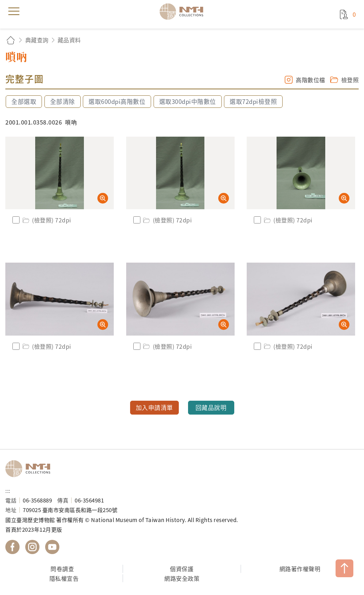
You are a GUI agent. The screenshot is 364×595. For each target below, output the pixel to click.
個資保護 (182, 569)
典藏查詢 (37, 40)
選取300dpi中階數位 (188, 101)
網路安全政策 (182, 578)
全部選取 (24, 101)
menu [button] (14, 11)
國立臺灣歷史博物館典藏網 (184, 11)
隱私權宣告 (64, 578)
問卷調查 (62, 569)
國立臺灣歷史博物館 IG (32, 547)
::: (8, 490)
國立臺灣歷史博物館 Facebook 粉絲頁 (12, 547)
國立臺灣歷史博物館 (30, 469)
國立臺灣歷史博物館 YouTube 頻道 (52, 547)
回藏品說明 (211, 407)
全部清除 (63, 101)
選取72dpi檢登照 (253, 101)
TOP (344, 568)
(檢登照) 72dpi (46, 220)
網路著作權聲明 (300, 569)
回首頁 (11, 40)
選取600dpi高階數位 (117, 101)
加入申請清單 (154, 407)
